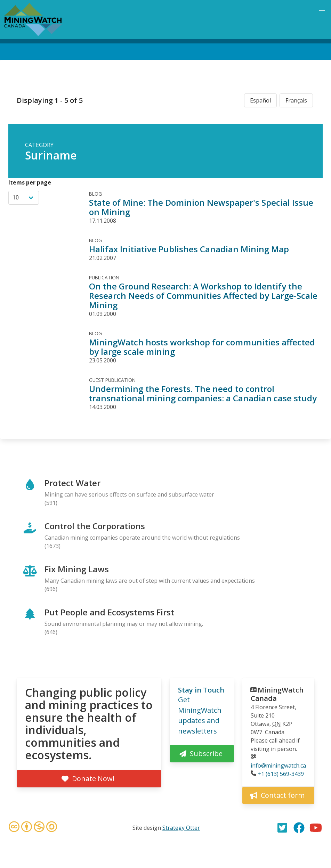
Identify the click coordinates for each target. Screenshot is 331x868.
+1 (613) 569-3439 (281, 774)
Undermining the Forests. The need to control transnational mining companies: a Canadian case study (203, 393)
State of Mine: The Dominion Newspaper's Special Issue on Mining (201, 207)
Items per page (30, 182)
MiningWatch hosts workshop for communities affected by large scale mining (202, 347)
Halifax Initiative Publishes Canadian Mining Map (189, 249)
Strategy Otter (181, 828)
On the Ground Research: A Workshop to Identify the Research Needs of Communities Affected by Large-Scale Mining (203, 296)
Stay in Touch (201, 690)
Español (260, 100)
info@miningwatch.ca (278, 765)
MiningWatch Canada (277, 694)
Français (296, 100)
